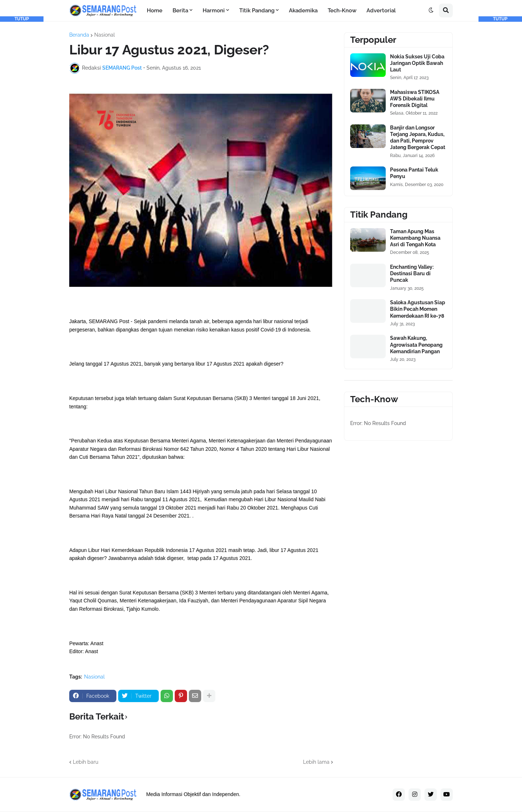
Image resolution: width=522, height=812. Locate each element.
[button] (431, 11)
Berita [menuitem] (180, 11)
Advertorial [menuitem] (381, 11)
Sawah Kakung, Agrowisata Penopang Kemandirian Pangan (416, 345)
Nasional (105, 35)
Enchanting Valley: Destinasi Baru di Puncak (412, 273)
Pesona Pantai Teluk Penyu (414, 173)
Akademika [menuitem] (303, 11)
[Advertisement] (22, 131)
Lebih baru (86, 762)
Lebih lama (316, 762)
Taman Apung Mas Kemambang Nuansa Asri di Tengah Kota (415, 238)
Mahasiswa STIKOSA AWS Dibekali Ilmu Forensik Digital (415, 99)
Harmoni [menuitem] (214, 11)
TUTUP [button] (22, 19)
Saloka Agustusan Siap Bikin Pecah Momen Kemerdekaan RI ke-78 (418, 309)
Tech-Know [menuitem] (342, 11)
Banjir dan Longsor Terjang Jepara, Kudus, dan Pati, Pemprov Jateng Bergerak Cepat (418, 138)
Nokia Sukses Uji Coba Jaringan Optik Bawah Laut (417, 63)
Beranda (79, 35)
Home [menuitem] (155, 11)
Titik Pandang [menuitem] (257, 11)
